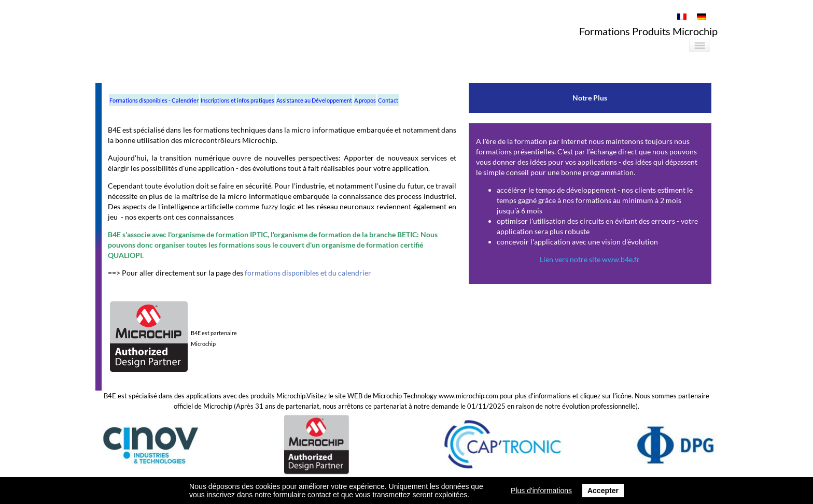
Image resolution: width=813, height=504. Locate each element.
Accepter (603, 491)
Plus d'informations (541, 491)
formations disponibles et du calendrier (307, 273)
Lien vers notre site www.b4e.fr (590, 259)
